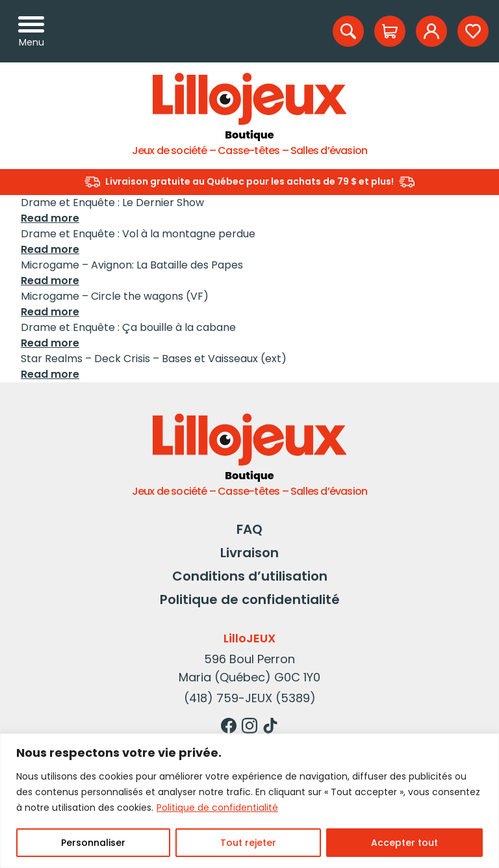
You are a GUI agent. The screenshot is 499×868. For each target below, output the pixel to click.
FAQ (249, 529)
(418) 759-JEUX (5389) (250, 698)
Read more (50, 218)
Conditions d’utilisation (250, 576)
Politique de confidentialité (217, 808)
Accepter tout (404, 843)
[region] (249, 801)
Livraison (249, 553)
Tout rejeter (248, 843)
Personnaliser (93, 843)
